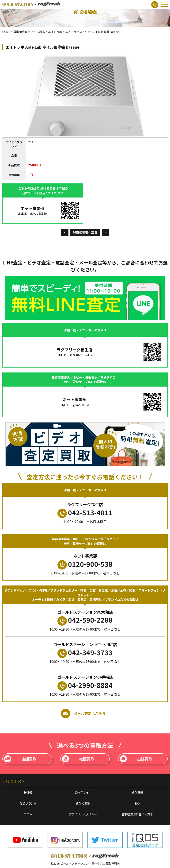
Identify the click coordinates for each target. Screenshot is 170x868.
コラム (28, 814)
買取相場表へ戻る (85, 232)
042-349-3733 (85, 653)
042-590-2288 (85, 620)
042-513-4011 (85, 513)
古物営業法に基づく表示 (137, 814)
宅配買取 (78, 759)
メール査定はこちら (83, 713)
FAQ (138, 803)
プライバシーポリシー (83, 814)
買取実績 (137, 792)
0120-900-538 (85, 564)
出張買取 (136, 759)
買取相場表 (83, 803)
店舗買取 (20, 759)
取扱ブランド (28, 803)
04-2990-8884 (85, 686)
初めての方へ (83, 792)
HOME (28, 792)
